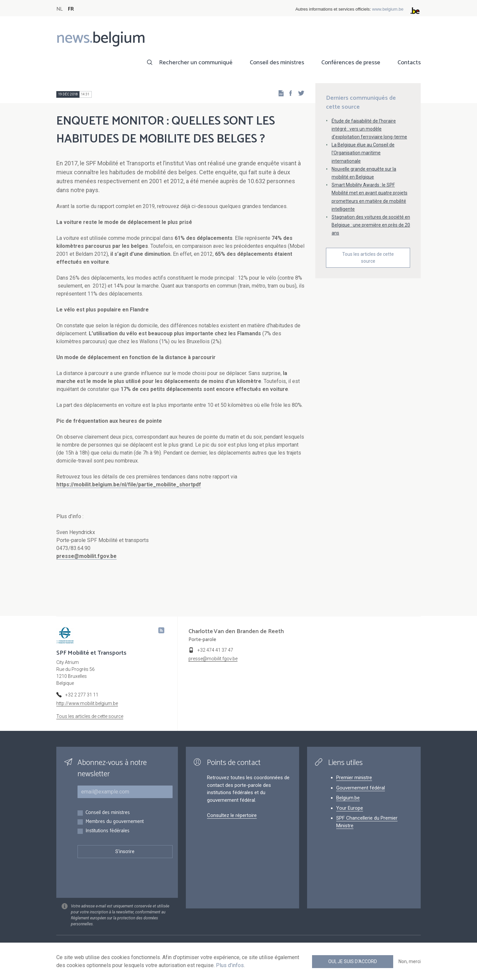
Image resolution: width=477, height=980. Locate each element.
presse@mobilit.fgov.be (86, 556)
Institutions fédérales (107, 831)
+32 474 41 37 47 (215, 650)
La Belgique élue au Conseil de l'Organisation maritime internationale (363, 153)
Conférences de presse (351, 63)
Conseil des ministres (277, 63)
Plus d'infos (230, 965)
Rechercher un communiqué (196, 63)
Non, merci (410, 961)
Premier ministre (354, 778)
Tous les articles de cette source (368, 258)
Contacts (409, 63)
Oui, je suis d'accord (353, 961)
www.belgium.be (388, 9)
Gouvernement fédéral (361, 788)
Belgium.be (348, 798)
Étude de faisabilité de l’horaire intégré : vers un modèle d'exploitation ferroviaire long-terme (369, 129)
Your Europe (350, 808)
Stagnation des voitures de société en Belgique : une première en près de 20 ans (371, 225)
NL (59, 9)
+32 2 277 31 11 (82, 695)
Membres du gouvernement (115, 822)
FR (71, 9)
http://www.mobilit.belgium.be (87, 703)
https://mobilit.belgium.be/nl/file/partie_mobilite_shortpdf (129, 485)
